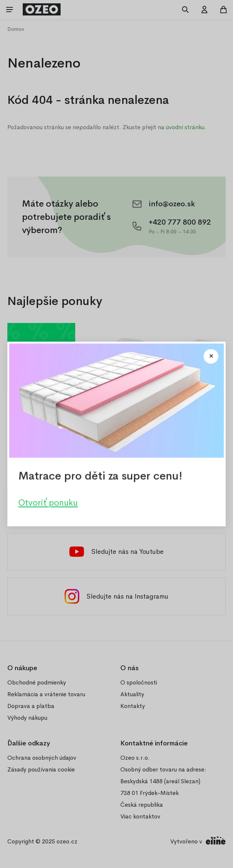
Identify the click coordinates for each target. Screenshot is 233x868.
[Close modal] (211, 356)
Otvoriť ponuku (48, 503)
